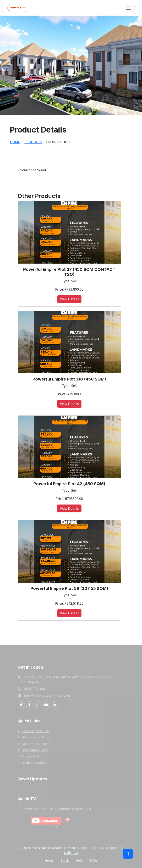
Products (33, 142)
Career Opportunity (36, 731)
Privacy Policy (31, 756)
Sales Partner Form (35, 744)
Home (15, 142)
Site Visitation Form (36, 737)
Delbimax (71, 852)
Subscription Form (35, 750)
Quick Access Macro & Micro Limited (49, 848)
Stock (65, 860)
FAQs (94, 860)
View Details (69, 299)
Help (79, 860)
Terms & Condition (35, 762)
